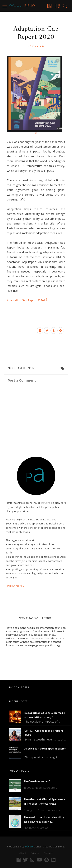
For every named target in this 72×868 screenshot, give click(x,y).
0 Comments (37, 46)
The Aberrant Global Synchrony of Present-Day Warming (44, 801)
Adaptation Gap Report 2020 (25, 300)
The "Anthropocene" (37, 781)
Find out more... (15, 586)
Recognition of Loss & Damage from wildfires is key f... (45, 715)
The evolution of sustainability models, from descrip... (44, 819)
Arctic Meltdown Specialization (45, 748)
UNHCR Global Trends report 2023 (44, 733)
